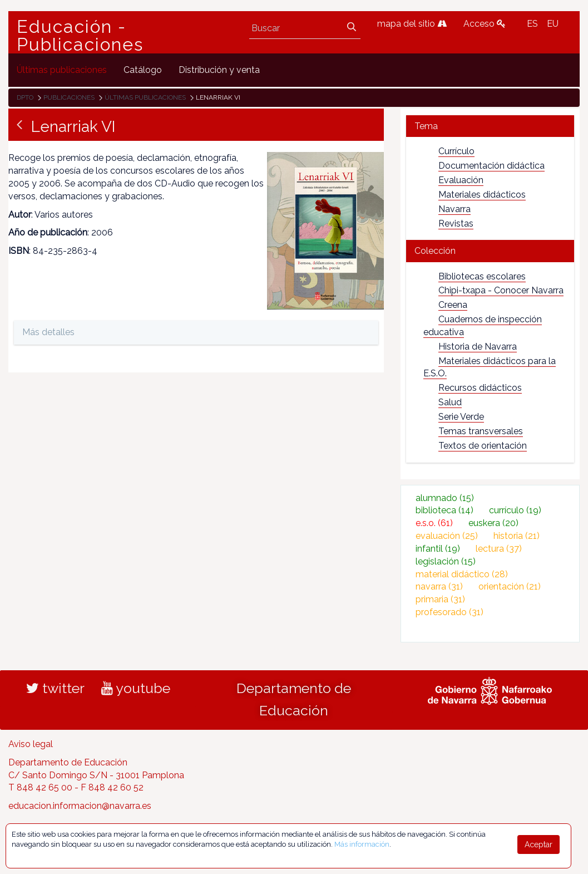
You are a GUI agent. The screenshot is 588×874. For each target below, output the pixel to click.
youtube (136, 688)
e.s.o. (434, 523)
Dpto (25, 97)
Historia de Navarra (478, 347)
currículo (515, 510)
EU (553, 24)
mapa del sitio (412, 24)
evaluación (447, 536)
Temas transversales (481, 431)
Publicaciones (69, 97)
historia (517, 536)
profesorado (449, 612)
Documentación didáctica (491, 166)
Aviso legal (31, 744)
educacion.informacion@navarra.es (80, 806)
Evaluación (461, 180)
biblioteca (444, 510)
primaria (440, 599)
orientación (510, 586)
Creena (453, 305)
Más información (362, 844)
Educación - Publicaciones (80, 36)
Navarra (454, 209)
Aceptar (538, 844)
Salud (450, 402)
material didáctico (462, 574)
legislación (446, 561)
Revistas (456, 224)
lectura (499, 549)
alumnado (445, 498)
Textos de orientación (483, 446)
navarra (439, 586)
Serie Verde (461, 417)
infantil (438, 549)
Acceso (485, 24)
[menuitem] (62, 70)
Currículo (456, 151)
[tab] (490, 126)
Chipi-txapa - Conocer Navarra (501, 290)
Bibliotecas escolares (482, 276)
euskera (493, 523)
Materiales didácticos (482, 195)
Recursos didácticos (480, 388)
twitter (55, 688)
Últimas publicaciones (145, 97)
